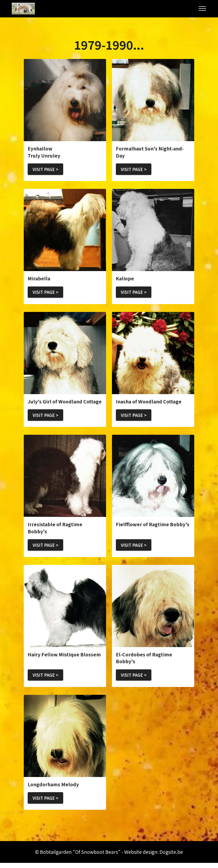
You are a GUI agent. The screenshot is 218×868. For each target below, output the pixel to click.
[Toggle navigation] (202, 9)
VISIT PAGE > (47, 170)
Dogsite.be (171, 857)
